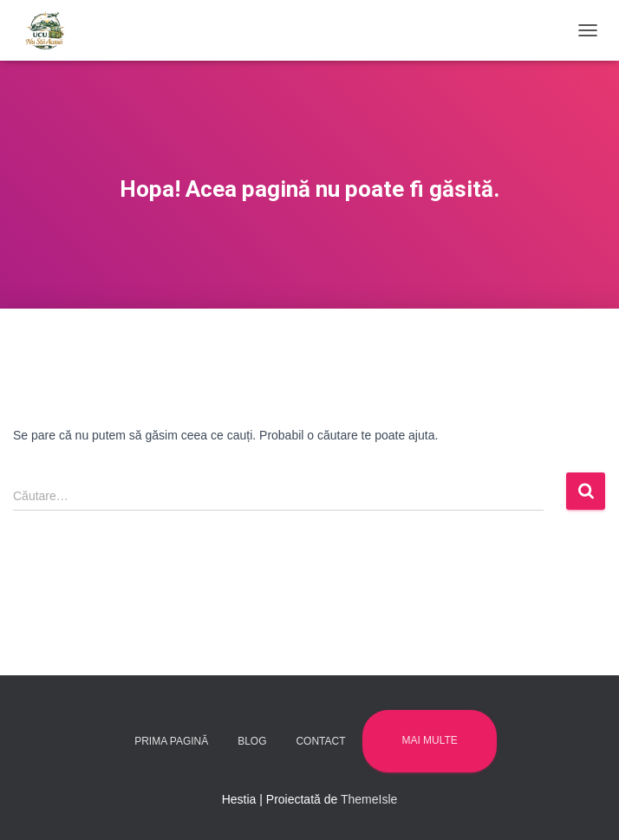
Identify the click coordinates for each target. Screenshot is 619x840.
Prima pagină (171, 741)
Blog (252, 741)
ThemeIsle (369, 799)
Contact (320, 741)
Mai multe (429, 740)
